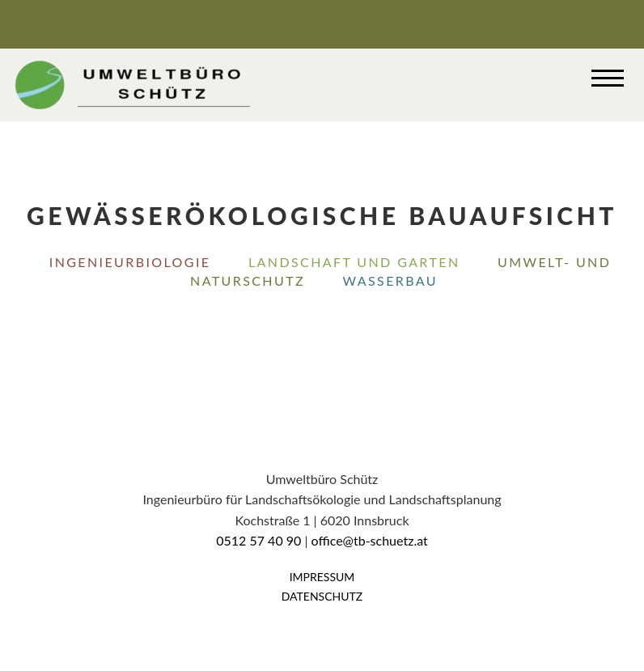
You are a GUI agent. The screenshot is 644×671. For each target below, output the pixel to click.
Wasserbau (390, 280)
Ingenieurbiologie (130, 262)
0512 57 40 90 (258, 540)
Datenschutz (322, 596)
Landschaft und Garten (354, 262)
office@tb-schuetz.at (370, 540)
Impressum (322, 577)
